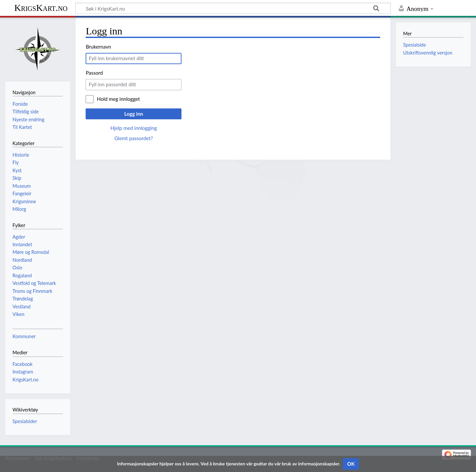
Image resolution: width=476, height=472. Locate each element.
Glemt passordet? (134, 138)
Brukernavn (98, 47)
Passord (94, 73)
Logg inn (134, 114)
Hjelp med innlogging (134, 128)
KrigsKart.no (41, 8)
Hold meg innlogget (118, 99)
